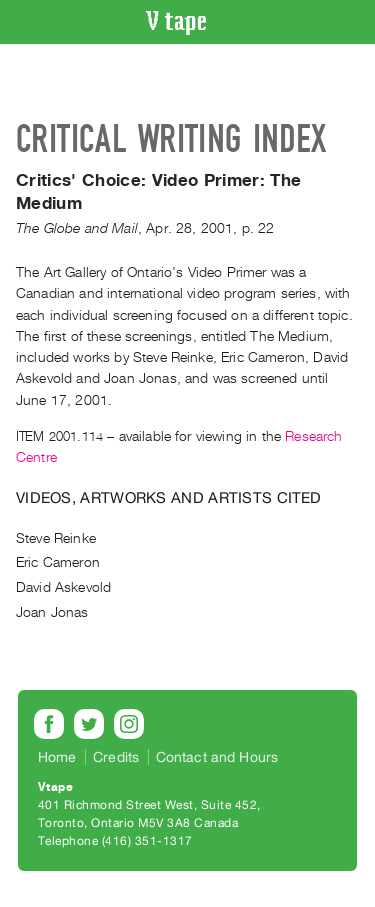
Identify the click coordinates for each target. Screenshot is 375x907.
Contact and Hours (217, 757)
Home (57, 757)
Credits (116, 757)
